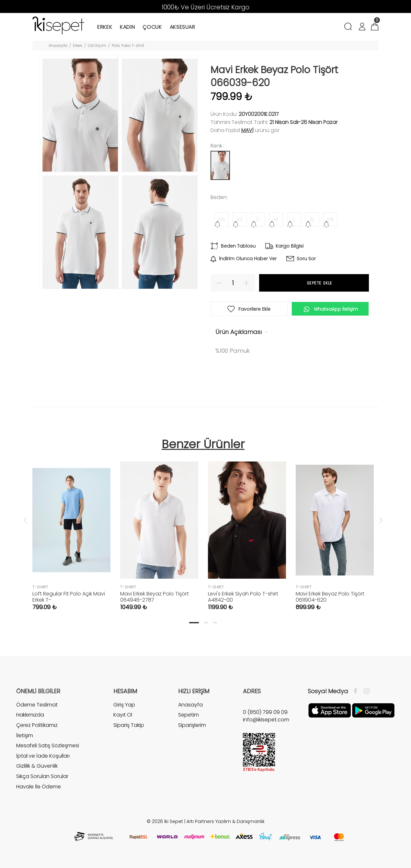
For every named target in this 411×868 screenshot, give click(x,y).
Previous (25, 520)
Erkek (78, 45)
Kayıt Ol (123, 715)
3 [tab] (215, 623)
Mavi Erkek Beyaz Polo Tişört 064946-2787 (154, 597)
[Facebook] (357, 691)
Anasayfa (58, 45)
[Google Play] (373, 710)
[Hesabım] (362, 27)
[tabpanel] (71, 529)
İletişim (25, 735)
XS (240, 219)
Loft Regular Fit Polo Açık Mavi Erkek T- (69, 597)
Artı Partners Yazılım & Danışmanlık (226, 821)
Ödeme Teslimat (37, 705)
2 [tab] (206, 623)
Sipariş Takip (129, 725)
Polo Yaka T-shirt (128, 45)
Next (381, 520)
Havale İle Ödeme (39, 787)
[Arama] (349, 27)
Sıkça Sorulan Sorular (42, 776)
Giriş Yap (124, 705)
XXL (330, 219)
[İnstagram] (365, 691)
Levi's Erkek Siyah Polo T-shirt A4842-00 (243, 597)
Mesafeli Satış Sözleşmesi (48, 746)
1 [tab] (194, 623)
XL (312, 219)
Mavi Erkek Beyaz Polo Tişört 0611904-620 (330, 597)
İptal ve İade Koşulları (43, 756)
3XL (222, 219)
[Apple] (330, 710)
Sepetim (188, 715)
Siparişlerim (192, 725)
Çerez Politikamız (37, 725)
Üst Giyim (97, 45)
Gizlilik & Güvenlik (37, 766)
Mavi (247, 130)
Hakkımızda (30, 715)
